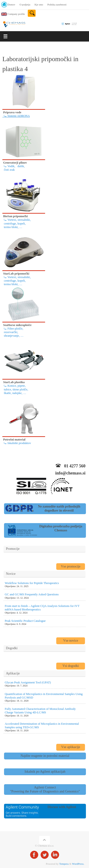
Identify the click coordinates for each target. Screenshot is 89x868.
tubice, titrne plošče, (15, 390)
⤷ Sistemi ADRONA (16, 116)
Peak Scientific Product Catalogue (25, 621)
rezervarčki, (10, 332)
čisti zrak (9, 170)
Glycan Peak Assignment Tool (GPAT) (28, 682)
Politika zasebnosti (57, 4)
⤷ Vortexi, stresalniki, (16, 220)
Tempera (64, 864)
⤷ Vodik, (9, 166)
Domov (11, 4)
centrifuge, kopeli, (14, 224)
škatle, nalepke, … (14, 393)
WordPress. (78, 864)
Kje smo (39, 4)
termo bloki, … (12, 227)
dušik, (20, 166)
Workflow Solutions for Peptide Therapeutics (32, 583)
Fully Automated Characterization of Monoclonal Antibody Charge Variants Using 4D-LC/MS (40, 711)
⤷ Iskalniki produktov (17, 443)
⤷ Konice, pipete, (14, 386)
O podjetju (25, 4)
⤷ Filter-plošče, (13, 329)
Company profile (16, 14)
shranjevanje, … (13, 336)
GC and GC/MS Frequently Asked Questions (32, 594)
